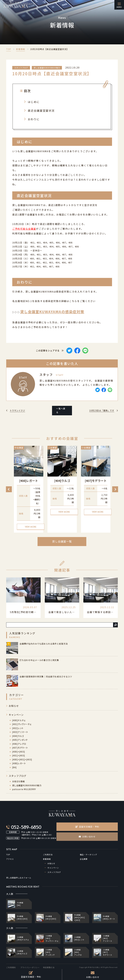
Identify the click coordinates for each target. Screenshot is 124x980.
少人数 (10, 928)
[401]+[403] (19, 755)
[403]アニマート (20, 732)
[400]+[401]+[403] (22, 759)
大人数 (10, 894)
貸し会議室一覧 (62, 541)
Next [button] (115, 489)
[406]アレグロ (19, 744)
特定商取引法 (49, 967)
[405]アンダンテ (20, 740)
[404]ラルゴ (18, 736)
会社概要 (84, 859)
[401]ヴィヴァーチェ (22, 724)
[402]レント (18, 728)
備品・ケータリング (88, 855)
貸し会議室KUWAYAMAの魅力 (47, 68)
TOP (9, 49)
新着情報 (21, 49)
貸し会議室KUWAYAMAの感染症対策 (52, 312)
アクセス (10, 859)
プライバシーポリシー (30, 967)
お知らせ (14, 706)
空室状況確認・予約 (87, 827)
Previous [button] (9, 489)
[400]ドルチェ (19, 720)
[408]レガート (19, 763)
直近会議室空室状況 (41, 110)
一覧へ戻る (61, 410)
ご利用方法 (48, 855)
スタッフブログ (21, 68)
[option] (29, 489)
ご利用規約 (11, 967)
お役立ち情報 (18, 781)
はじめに (34, 102)
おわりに (34, 119)
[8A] (14, 767)
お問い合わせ (87, 837)
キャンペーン (16, 715)
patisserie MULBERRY (24, 789)
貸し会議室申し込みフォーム (19, 878)
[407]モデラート (20, 748)
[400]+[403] (19, 752)
